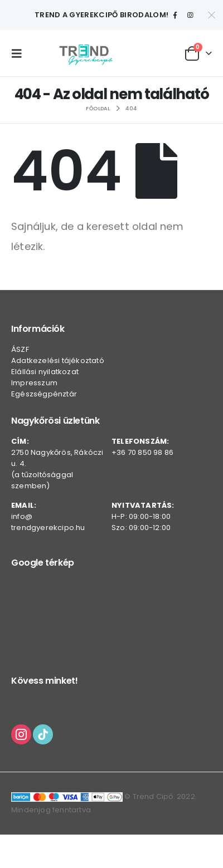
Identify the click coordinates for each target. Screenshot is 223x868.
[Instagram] (190, 15)
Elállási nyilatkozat (45, 372)
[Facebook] (175, 15)
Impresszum (34, 383)
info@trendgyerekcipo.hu (48, 522)
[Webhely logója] (86, 53)
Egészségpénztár (44, 394)
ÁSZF (20, 349)
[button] (20, 53)
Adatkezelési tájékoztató (58, 361)
